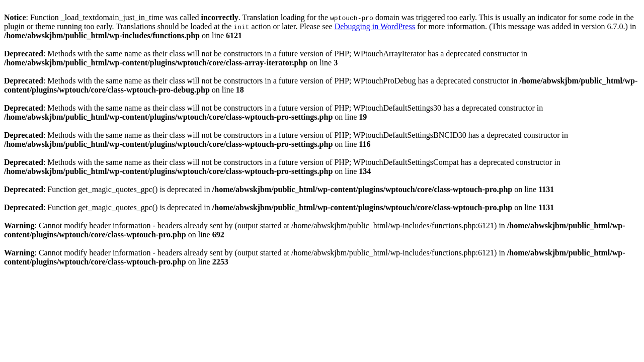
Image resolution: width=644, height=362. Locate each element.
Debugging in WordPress (375, 26)
